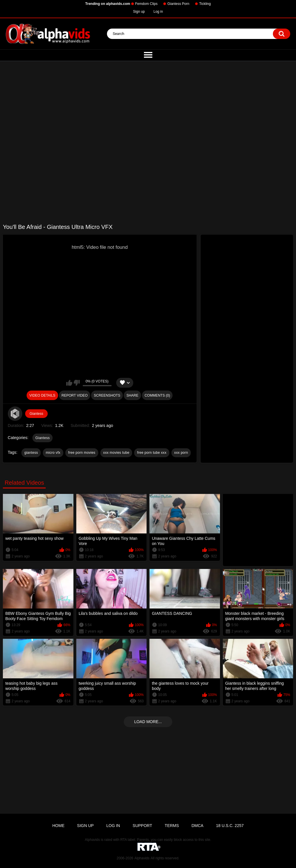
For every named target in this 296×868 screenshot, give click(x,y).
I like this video (69, 383)
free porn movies (82, 453)
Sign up (139, 12)
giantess (31, 453)
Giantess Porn (178, 4)
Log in (158, 12)
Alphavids (142, 858)
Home (58, 826)
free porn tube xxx (152, 453)
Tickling (205, 4)
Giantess (36, 414)
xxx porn (181, 453)
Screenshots (107, 395)
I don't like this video (77, 383)
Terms (172, 826)
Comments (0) (157, 395)
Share (132, 395)
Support (142, 826)
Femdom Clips (146, 4)
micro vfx (53, 453)
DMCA (197, 826)
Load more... (148, 722)
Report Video (75, 395)
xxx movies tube (116, 453)
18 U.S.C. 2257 (230, 826)
